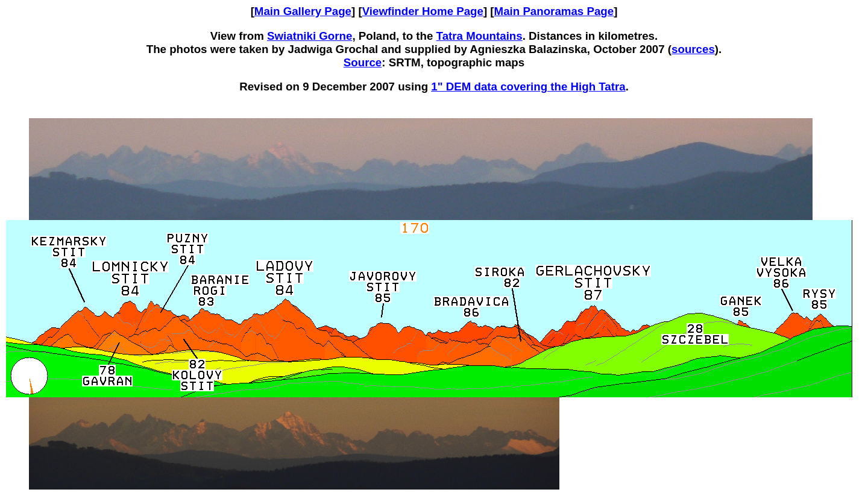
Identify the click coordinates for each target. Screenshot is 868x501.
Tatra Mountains (480, 36)
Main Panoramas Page (554, 11)
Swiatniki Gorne (310, 36)
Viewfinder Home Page (423, 11)
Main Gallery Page (303, 11)
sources (693, 49)
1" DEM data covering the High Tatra (528, 87)
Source (363, 62)
